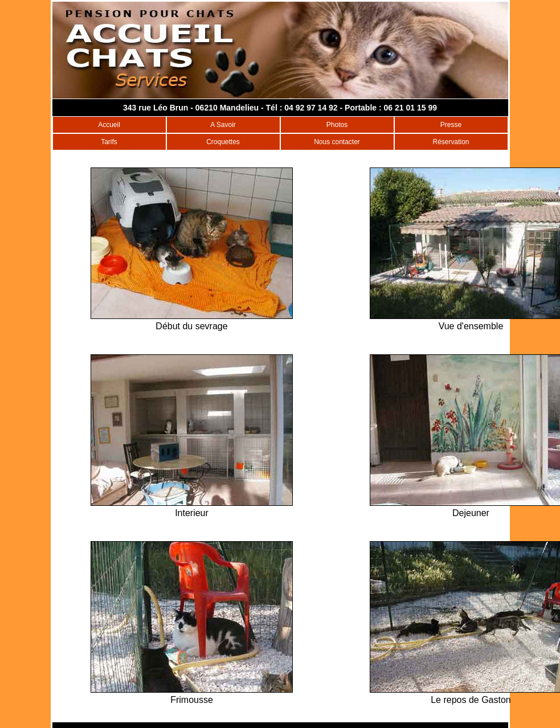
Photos (337, 125)
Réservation (451, 142)
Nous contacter (337, 142)
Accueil (109, 125)
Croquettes (223, 142)
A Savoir (223, 125)
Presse (451, 125)
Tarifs (109, 142)
